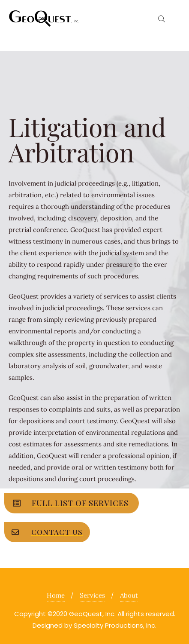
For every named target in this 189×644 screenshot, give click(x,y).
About (129, 595)
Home (56, 595)
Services (92, 595)
